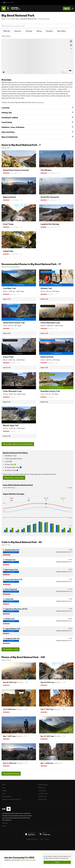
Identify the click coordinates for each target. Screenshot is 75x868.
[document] (57, 860)
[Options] (70, 71)
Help (3, 788)
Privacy (47, 839)
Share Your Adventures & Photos (11, 799)
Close (57, 862)
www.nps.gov (39, 102)
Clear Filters (6, 36)
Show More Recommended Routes (18, 444)
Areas (3, 19)
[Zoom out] (71, 52)
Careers (4, 826)
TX (8, 19)
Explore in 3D (7, 299)
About (4, 785)
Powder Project (42, 796)
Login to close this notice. (28, 860)
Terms (42, 839)
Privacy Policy (65, 858)
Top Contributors (7, 796)
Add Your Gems (6, 148)
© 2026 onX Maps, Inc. (32, 839)
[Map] (37, 56)
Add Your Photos (6, 660)
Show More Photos (11, 774)
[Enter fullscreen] (71, 41)
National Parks (42, 799)
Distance (18, 31)
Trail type (29, 31)
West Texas (15, 19)
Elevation (49, 31)
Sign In (67, 8)
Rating (39, 31)
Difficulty (7, 31)
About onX (5, 823)
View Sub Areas (44, 19)
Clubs (4, 794)
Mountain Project (43, 785)
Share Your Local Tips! (14, 478)
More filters (61, 31)
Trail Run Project (43, 794)
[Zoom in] (71, 49)
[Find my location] (71, 45)
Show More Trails (10, 649)
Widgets (4, 791)
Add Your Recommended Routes (11, 267)
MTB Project (42, 788)
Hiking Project (42, 791)
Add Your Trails (6, 545)
